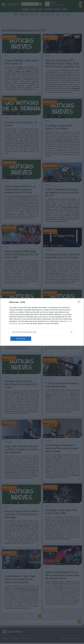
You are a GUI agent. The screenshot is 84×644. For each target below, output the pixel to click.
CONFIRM (21, 339)
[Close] (80, 302)
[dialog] (42, 322)
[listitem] (42, 332)
